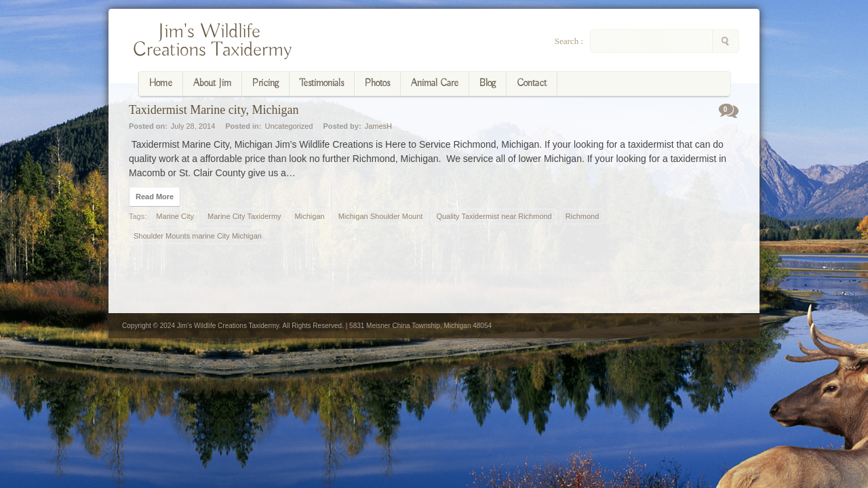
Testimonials (322, 83)
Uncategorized (289, 126)
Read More (155, 197)
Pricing (265, 83)
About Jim (212, 83)
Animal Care (435, 83)
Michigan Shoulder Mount (381, 216)
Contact (532, 83)
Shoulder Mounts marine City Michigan (198, 236)
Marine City (175, 216)
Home (161, 83)
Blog (488, 83)
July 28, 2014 (193, 126)
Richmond (583, 216)
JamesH (378, 126)
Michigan (310, 216)
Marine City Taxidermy (244, 216)
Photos (377, 83)
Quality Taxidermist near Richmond (494, 216)
